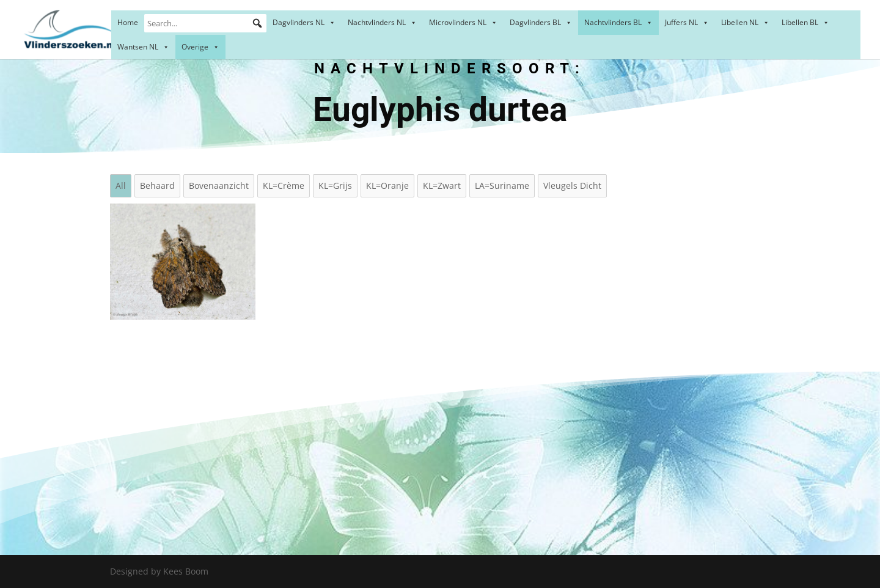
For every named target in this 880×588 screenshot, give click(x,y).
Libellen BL (805, 22)
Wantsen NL (143, 47)
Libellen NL (745, 22)
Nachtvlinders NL (382, 22)
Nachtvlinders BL (618, 22)
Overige (200, 47)
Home (128, 22)
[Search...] (205, 23)
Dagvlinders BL (541, 22)
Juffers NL (687, 22)
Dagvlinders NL (304, 22)
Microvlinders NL (463, 22)
